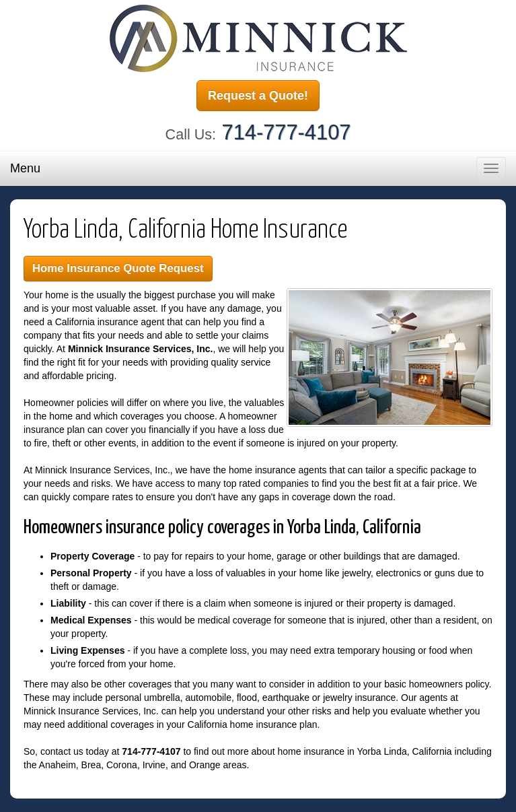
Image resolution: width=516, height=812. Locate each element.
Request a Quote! (258, 96)
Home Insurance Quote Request (118, 268)
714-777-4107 (287, 132)
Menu (25, 168)
